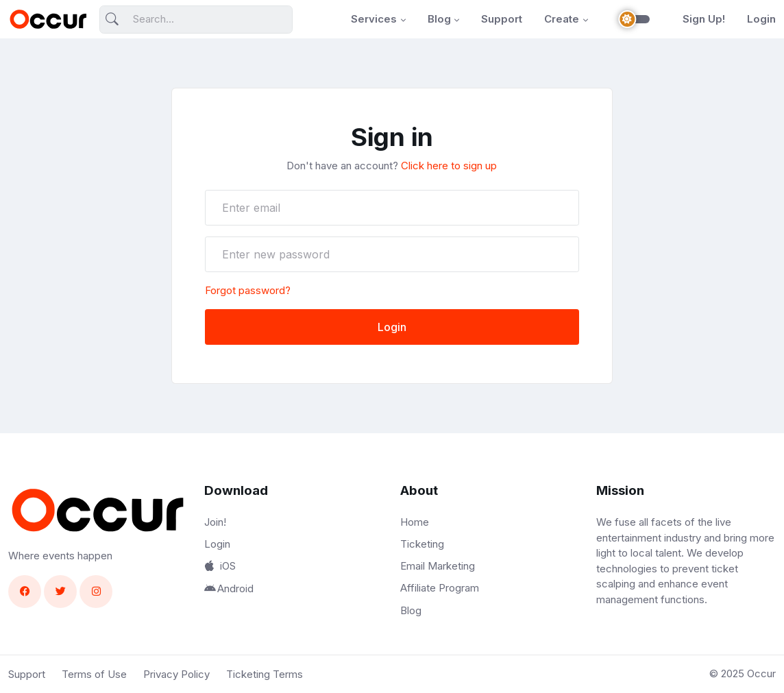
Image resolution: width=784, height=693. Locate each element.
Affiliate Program (440, 588)
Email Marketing (438, 566)
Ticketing (422, 544)
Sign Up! (704, 19)
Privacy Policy (176, 674)
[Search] (196, 20)
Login (761, 19)
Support (502, 19)
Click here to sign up (449, 166)
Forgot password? (248, 290)
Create (562, 19)
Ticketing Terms (265, 674)
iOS (220, 566)
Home (415, 522)
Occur (761, 673)
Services (374, 19)
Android (229, 588)
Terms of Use (94, 674)
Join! (215, 522)
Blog (439, 19)
